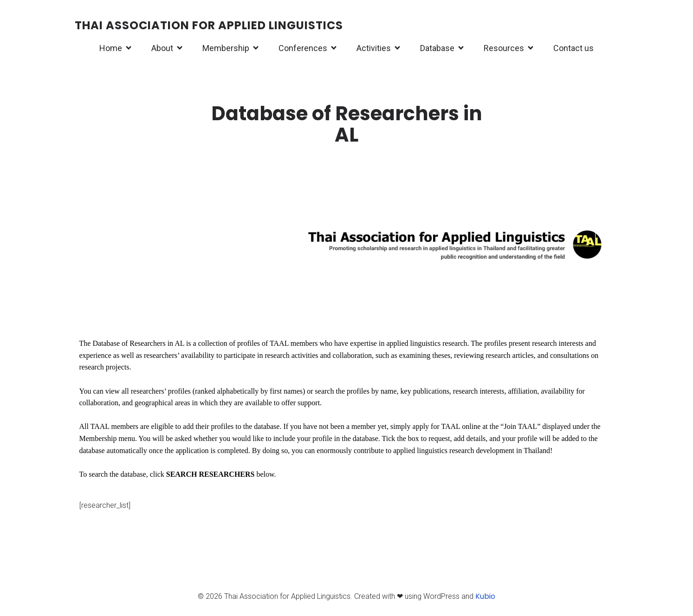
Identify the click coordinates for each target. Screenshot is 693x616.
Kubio (485, 596)
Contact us (573, 48)
